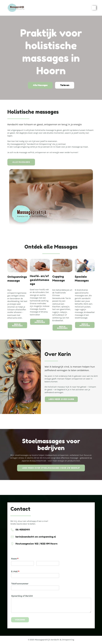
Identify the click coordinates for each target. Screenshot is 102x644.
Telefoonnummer (20, 584)
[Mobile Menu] (94, 8)
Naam (15, 559)
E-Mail (15, 572)
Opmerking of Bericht (22, 596)
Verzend (20, 620)
